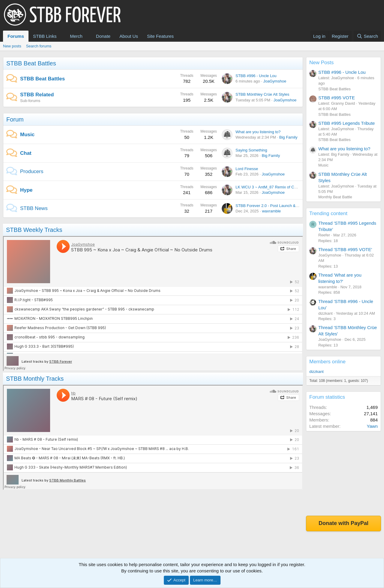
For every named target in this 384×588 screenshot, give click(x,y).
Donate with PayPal (343, 523)
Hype (26, 190)
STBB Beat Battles (31, 63)
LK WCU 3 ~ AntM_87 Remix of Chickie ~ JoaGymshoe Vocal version (296, 187)
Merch (76, 36)
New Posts (321, 63)
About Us (129, 36)
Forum (15, 119)
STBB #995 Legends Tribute (346, 123)
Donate (103, 36)
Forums (16, 36)
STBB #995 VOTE (337, 98)
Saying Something (251, 150)
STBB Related (37, 95)
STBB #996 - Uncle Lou (256, 76)
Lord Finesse (247, 169)
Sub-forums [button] (30, 101)
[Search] (367, 36)
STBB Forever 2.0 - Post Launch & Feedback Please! (282, 206)
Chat (26, 153)
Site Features (160, 36)
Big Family (288, 137)
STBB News (34, 208)
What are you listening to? (258, 132)
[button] (61, 36)
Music (27, 135)
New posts (12, 46)
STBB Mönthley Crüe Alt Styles (262, 94)
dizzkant (316, 372)
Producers (32, 171)
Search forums (39, 46)
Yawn (372, 426)
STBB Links (45, 36)
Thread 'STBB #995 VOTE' (345, 249)
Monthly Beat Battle (335, 197)
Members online (327, 362)
